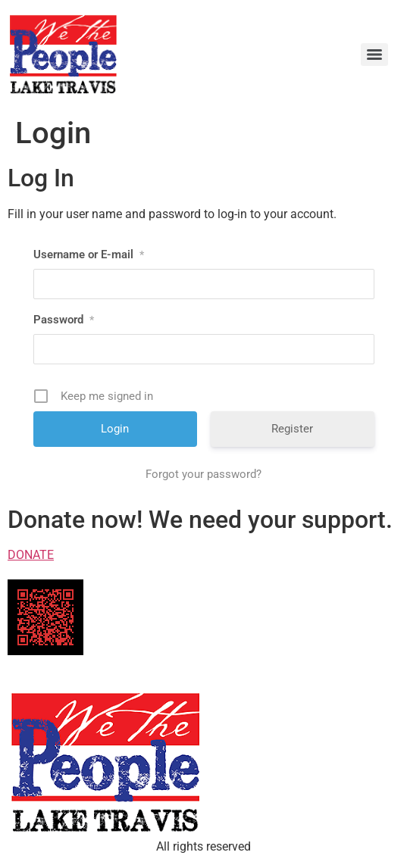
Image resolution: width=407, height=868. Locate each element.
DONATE (31, 555)
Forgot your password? (203, 474)
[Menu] (374, 55)
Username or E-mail (89, 254)
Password (64, 320)
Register (292, 429)
